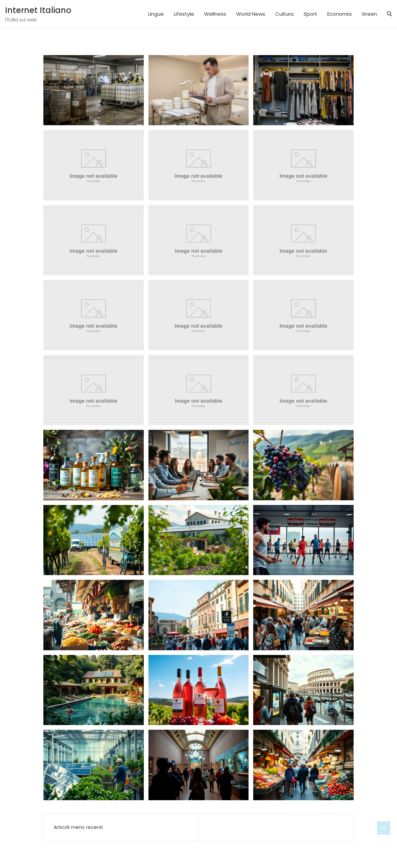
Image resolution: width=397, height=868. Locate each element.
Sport (310, 14)
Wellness (215, 14)
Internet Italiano (38, 10)
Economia (339, 14)
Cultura (284, 14)
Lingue (156, 14)
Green (369, 14)
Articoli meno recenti (78, 827)
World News (251, 14)
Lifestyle (184, 14)
